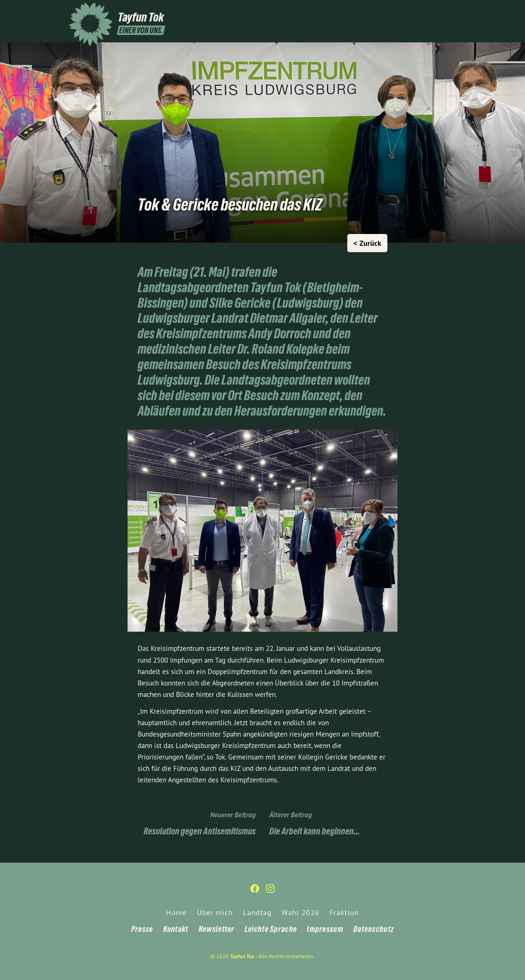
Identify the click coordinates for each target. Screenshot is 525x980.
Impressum (325, 929)
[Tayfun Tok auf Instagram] (453, 9)
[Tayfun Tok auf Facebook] (443, 9)
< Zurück (367, 243)
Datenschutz (374, 929)
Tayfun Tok (242, 956)
